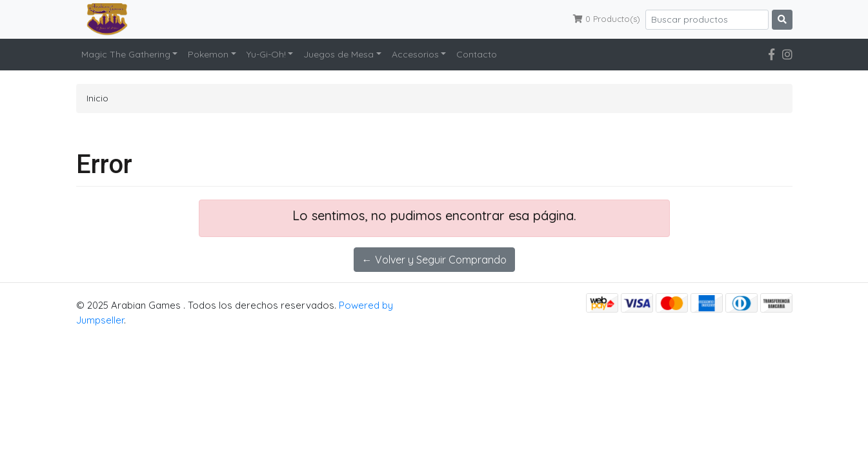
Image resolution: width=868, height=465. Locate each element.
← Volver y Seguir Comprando (434, 260)
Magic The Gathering (126, 54)
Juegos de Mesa (338, 54)
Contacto (477, 54)
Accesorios (415, 54)
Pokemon (208, 54)
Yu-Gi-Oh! (266, 54)
